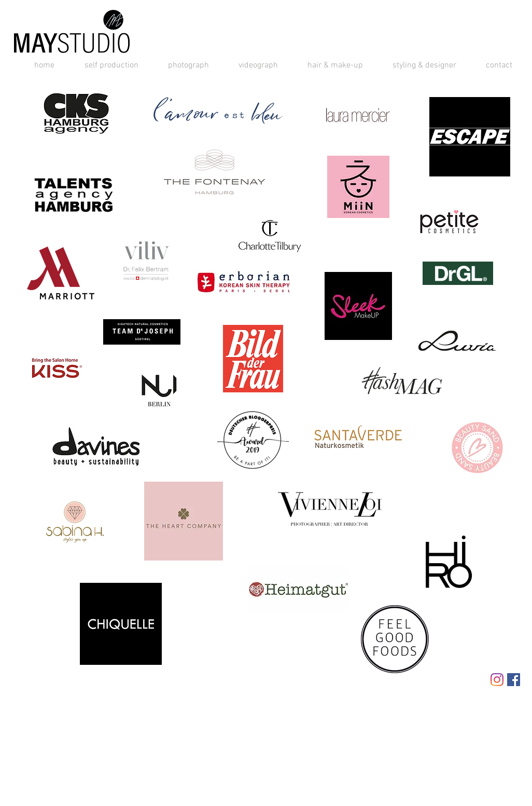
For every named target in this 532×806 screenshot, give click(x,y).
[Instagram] (497, 680)
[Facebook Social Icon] (514, 680)
